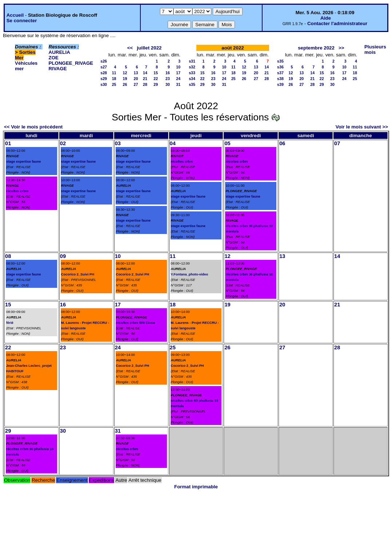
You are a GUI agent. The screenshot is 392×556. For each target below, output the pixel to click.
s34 (192, 79)
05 (227, 143)
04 (173, 143)
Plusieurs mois (375, 49)
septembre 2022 (316, 48)
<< (130, 48)
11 (114, 73)
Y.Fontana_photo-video (190, 274)
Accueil (15, 15)
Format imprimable (196, 487)
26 (125, 84)
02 (63, 143)
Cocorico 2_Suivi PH (78, 274)
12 (125, 73)
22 (156, 79)
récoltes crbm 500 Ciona (136, 323)
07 (337, 143)
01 (8, 143)
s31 (192, 61)
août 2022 (233, 48)
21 (145, 79)
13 (136, 73)
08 (8, 256)
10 (178, 67)
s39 (280, 84)
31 (178, 84)
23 (168, 79)
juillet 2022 (149, 48)
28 (145, 84)
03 (118, 143)
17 (178, 73)
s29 (104, 79)
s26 (104, 61)
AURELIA (59, 52)
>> (341, 48)
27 (136, 84)
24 (178, 79)
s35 (192, 84)
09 (63, 256)
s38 (280, 79)
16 (168, 73)
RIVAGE (58, 69)
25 (114, 84)
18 (114, 79)
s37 (280, 73)
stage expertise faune (23, 162)
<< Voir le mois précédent (33, 127)
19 (125, 79)
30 (168, 84)
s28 (104, 73)
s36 (280, 67)
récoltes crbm (17, 191)
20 (136, 79)
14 (145, 73)
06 (282, 143)
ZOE (54, 58)
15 (156, 73)
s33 (192, 73)
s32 (192, 67)
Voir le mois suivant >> (362, 127)
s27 (104, 67)
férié (10, 323)
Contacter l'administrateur (337, 23)
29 (156, 84)
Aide (326, 18)
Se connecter (22, 21)
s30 (104, 84)
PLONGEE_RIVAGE (71, 63)
